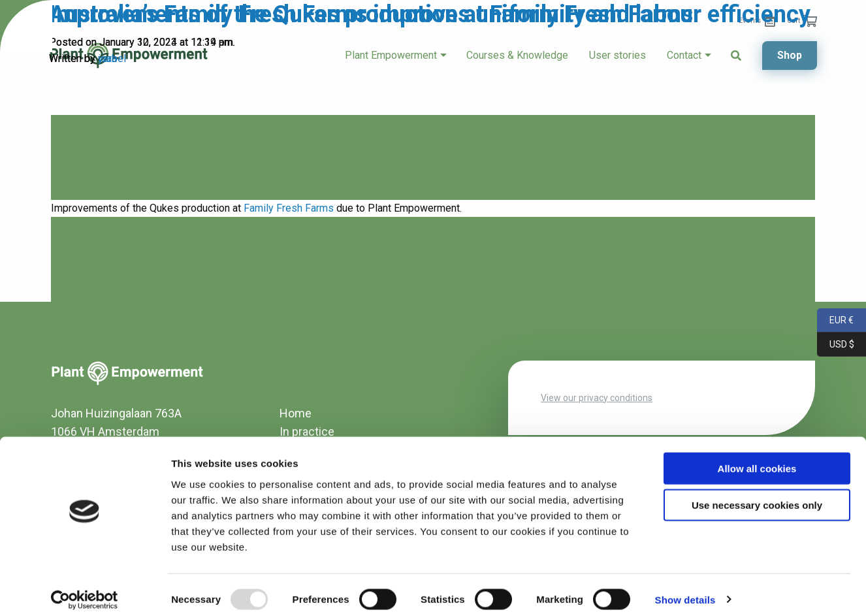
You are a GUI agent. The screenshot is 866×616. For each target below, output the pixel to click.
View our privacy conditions (597, 398)
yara (107, 58)
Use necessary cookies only (757, 496)
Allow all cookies (757, 459)
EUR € (835, 320)
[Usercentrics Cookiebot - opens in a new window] (85, 591)
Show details (685, 590)
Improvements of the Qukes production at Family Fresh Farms (371, 14)
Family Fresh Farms (289, 208)
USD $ (836, 345)
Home (296, 413)
